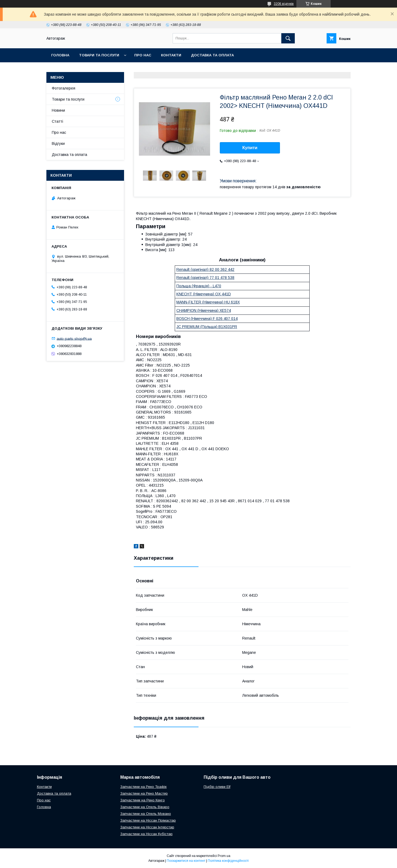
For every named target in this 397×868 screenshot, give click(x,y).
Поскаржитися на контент (186, 861)
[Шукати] (288, 38)
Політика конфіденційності (228, 861)
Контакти (171, 55)
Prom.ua (224, 856)
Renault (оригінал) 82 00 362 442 (205, 269)
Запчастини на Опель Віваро (145, 807)
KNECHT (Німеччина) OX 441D (204, 294)
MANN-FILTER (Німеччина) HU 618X (208, 302)
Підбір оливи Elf (217, 787)
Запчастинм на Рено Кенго (143, 800)
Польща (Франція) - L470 (199, 286)
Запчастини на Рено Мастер (144, 793)
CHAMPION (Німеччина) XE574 (204, 310)
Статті (57, 121)
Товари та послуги (99, 55)
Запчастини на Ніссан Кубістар (146, 834)
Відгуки (58, 143)
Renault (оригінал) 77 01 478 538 (205, 278)
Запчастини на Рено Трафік (143, 787)
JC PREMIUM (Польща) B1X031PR (207, 327)
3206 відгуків (284, 4)
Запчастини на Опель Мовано (146, 814)
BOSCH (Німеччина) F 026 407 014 (207, 319)
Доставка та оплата (212, 55)
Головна (60, 55)
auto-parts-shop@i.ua (74, 338)
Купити (250, 148)
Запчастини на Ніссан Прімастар (148, 820)
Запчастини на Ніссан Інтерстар (147, 827)
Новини (58, 110)
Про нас (143, 55)
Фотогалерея (64, 88)
